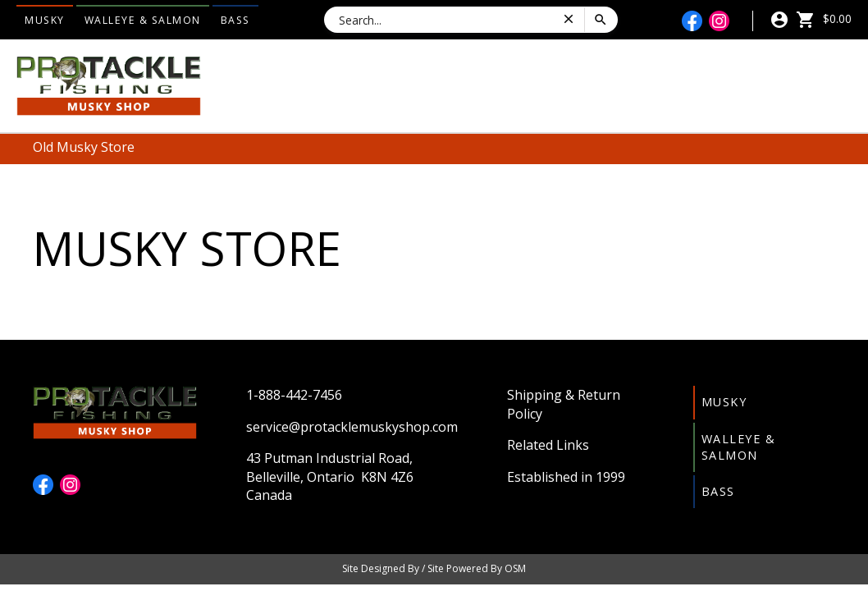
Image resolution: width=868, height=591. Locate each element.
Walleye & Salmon (143, 20)
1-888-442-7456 (294, 395)
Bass (235, 20)
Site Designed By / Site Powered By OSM (434, 568)
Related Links (548, 445)
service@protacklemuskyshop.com (352, 427)
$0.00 (824, 18)
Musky (45, 20)
